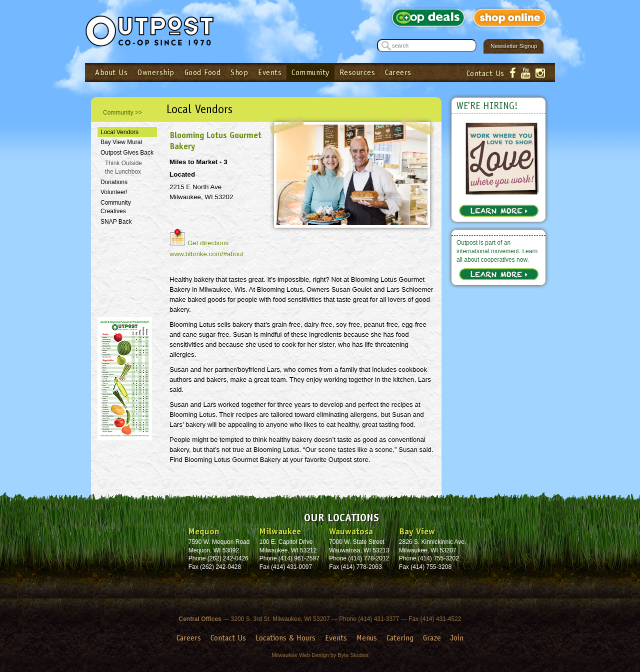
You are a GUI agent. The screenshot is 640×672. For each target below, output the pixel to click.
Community (310, 72)
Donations (114, 182)
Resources (357, 72)
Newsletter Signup (514, 46)
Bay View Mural (121, 142)
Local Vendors (119, 132)
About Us (111, 72)
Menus (367, 638)
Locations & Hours (285, 638)
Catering (400, 638)
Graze (432, 638)
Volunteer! (114, 192)
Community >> (122, 113)
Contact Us (485, 73)
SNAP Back (116, 222)
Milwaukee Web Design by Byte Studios (320, 655)
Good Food (203, 72)
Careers (398, 72)
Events (270, 72)
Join (457, 638)
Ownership (156, 72)
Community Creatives (116, 207)
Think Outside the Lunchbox (123, 167)
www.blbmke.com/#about (206, 254)
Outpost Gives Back (127, 153)
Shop (239, 72)
